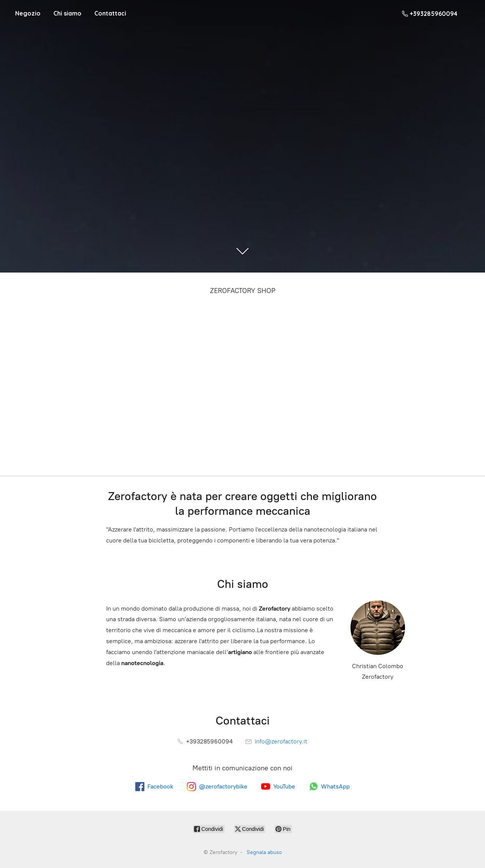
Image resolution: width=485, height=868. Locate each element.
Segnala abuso (264, 852)
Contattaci (110, 13)
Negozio (28, 13)
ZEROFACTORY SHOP (243, 291)
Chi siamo (67, 13)
